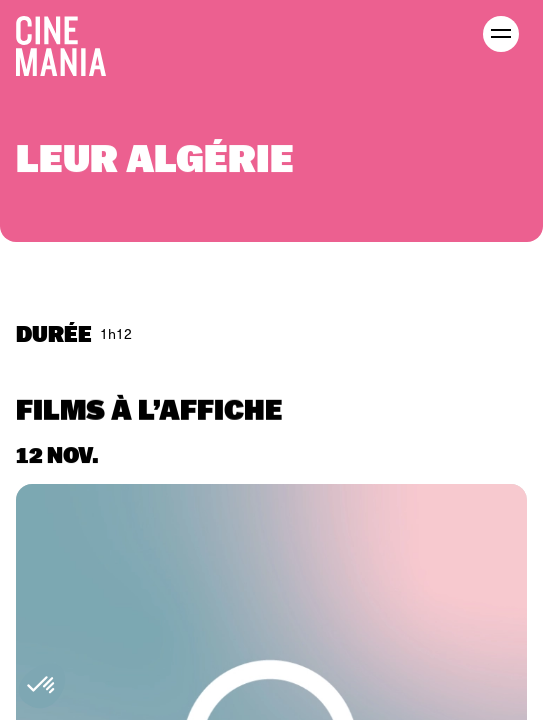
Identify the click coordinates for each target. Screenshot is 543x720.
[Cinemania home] (69, 42)
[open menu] (501, 34)
